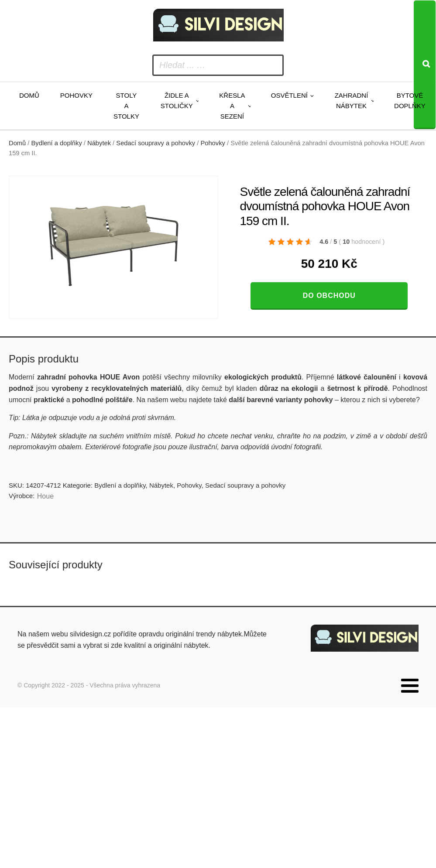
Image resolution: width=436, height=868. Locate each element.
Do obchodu (329, 296)
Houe (45, 496)
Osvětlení (289, 95)
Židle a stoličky (177, 101)
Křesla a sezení (232, 106)
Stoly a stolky (126, 106)
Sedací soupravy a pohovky (156, 143)
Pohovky (76, 95)
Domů (29, 95)
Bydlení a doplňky (57, 143)
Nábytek (99, 143)
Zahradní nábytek (352, 101)
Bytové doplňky (410, 101)
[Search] (425, 65)
